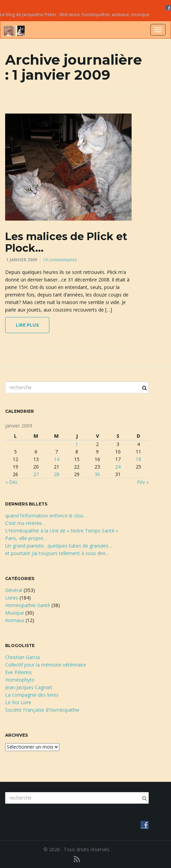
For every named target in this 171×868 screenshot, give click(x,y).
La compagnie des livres (32, 695)
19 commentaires (60, 260)
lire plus (27, 325)
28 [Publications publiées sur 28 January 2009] (57, 474)
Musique (15, 613)
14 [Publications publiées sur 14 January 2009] (57, 459)
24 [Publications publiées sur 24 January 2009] (118, 467)
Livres (12, 598)
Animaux (15, 620)
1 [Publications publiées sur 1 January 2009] (77, 444)
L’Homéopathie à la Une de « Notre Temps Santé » (62, 531)
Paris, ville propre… (26, 538)
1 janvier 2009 (22, 260)
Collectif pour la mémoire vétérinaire (46, 665)
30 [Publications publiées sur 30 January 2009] (97, 474)
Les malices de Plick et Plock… (66, 242)
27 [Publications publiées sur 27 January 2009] (36, 474)
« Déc (11, 482)
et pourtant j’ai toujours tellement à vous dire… (57, 553)
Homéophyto (20, 680)
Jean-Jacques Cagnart (29, 687)
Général (14, 590)
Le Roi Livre (18, 702)
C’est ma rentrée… (25, 523)
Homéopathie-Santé (28, 605)
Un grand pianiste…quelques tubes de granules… (59, 546)
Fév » (143, 482)
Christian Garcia (22, 657)
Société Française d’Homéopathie (42, 710)
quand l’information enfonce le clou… (46, 516)
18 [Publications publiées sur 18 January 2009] (138, 459)
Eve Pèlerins (19, 672)
